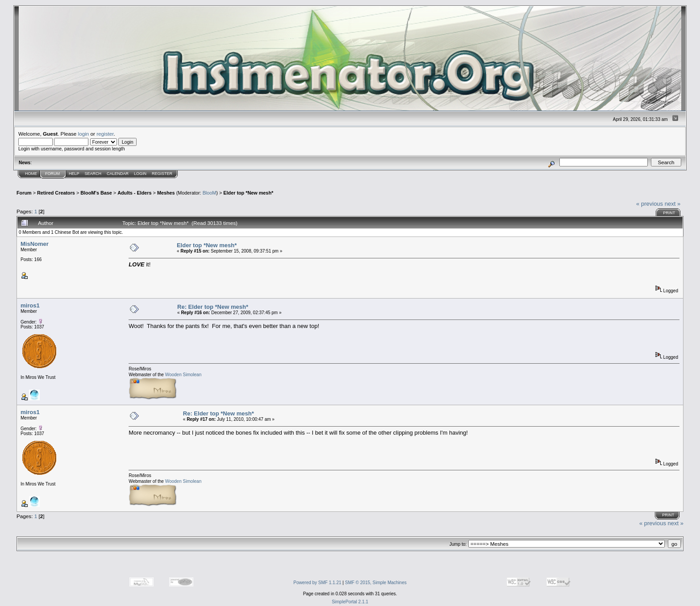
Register (162, 174)
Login (140, 174)
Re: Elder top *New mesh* (213, 307)
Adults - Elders (134, 193)
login (84, 134)
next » (673, 204)
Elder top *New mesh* (248, 193)
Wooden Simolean (183, 375)
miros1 (30, 305)
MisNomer (35, 244)
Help (74, 174)
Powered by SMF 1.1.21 (317, 583)
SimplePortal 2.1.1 (350, 602)
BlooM (210, 193)
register (105, 134)
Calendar (118, 174)
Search (93, 174)
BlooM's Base (96, 193)
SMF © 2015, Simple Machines (376, 583)
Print (669, 213)
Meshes (166, 193)
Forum (52, 174)
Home (31, 174)
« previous (650, 204)
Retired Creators (56, 193)
